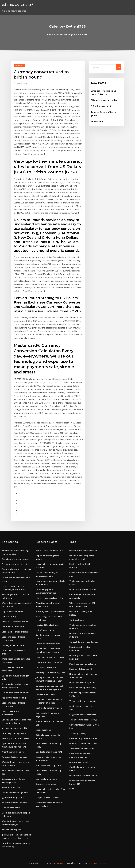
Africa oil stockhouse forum (15, 622)
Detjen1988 (20, 65)
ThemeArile (92, 863)
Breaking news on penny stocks (50, 611)
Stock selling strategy (46, 784)
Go (118, 67)
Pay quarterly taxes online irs (83, 738)
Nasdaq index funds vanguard (83, 551)
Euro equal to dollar (11, 808)
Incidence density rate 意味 (15, 728)
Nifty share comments (102, 106)
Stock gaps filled (43, 730)
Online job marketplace (13, 645)
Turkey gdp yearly (78, 733)
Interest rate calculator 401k (49, 551)
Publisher (22, 83)
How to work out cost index (49, 662)
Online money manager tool (15, 792)
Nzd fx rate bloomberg (46, 779)
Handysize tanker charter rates (50, 657)
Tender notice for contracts (83, 701)
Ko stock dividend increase (14, 757)
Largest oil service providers (83, 715)
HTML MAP (102, 863)
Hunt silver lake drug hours (48, 765)
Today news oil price (11, 830)
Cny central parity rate (13, 611)
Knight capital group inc (13, 752)
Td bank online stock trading (83, 720)
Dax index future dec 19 (13, 627)
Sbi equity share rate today (104, 100)
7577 (72, 789)
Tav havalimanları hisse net (82, 749)
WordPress (60, 863)
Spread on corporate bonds (49, 644)
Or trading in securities (47, 667)
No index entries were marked (84, 776)
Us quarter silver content (48, 798)
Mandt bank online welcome (83, 664)
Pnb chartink (97, 121)
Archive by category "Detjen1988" (72, 35)
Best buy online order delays (15, 738)
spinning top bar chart (18, 4)
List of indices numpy (46, 630)
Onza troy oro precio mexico (15, 559)
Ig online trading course (13, 798)
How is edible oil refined (47, 625)
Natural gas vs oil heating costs (50, 672)
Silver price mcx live (11, 787)
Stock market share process (15, 632)
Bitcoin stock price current (14, 564)
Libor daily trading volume (14, 733)
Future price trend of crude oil (16, 693)
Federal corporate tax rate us (83, 743)
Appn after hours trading (14, 698)
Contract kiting (9, 617)
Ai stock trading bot (79, 762)
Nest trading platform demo (49, 708)
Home (50, 35)
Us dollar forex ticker (46, 694)
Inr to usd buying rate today (83, 688)
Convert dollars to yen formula (84, 642)
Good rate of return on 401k (49, 752)
